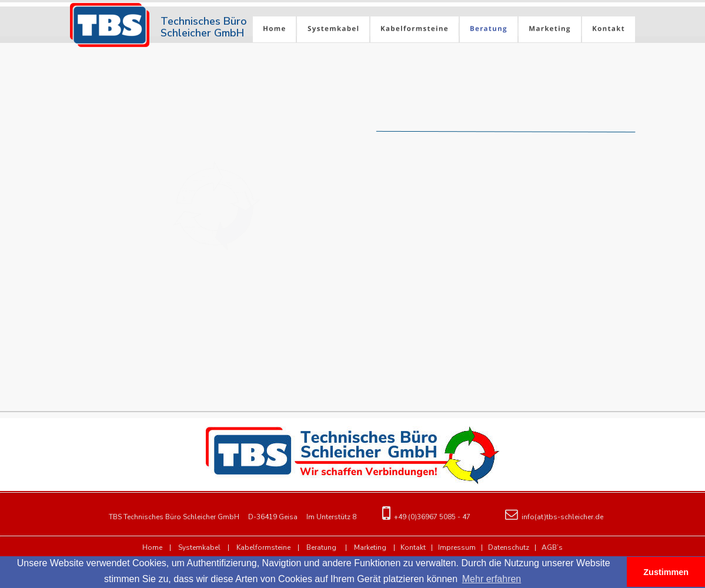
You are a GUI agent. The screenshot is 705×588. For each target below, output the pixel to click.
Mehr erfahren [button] (492, 579)
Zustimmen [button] (666, 572)
